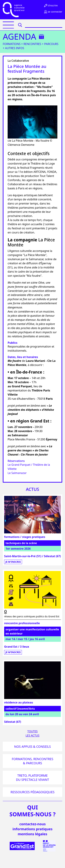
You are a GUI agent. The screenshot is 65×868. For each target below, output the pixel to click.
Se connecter (53, 12)
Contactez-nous (32, 824)
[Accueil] (14, 10)
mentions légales (32, 834)
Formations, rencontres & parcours (32, 761)
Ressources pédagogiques (33, 792)
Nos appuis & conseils (32, 747)
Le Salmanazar (17, 473)
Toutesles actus (33, 733)
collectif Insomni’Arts (20, 709)
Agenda (19, 37)
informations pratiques (32, 829)
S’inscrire (51, 6)
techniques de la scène (21, 543)
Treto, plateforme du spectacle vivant (32, 778)
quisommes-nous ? (33, 811)
